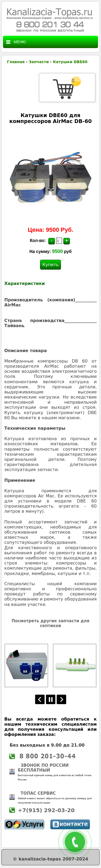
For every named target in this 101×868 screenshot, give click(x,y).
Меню (16, 42)
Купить (50, 265)
